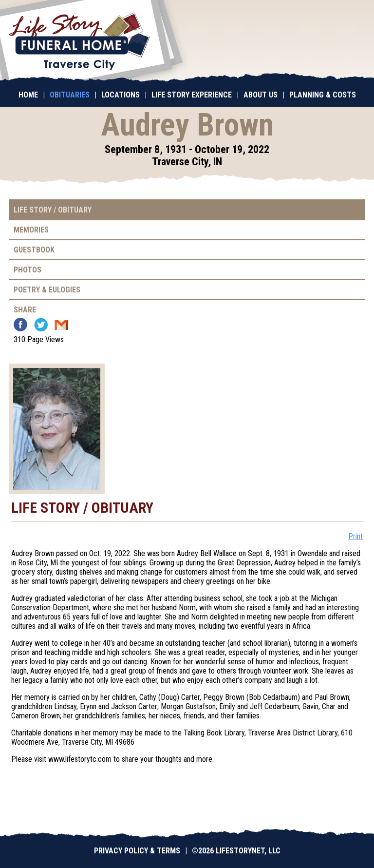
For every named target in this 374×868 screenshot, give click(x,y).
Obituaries (70, 95)
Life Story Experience (192, 95)
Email (61, 325)
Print (355, 536)
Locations (121, 95)
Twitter (41, 325)
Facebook (20, 325)
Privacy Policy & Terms (137, 851)
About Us (261, 95)
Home (28, 95)
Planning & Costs (323, 95)
